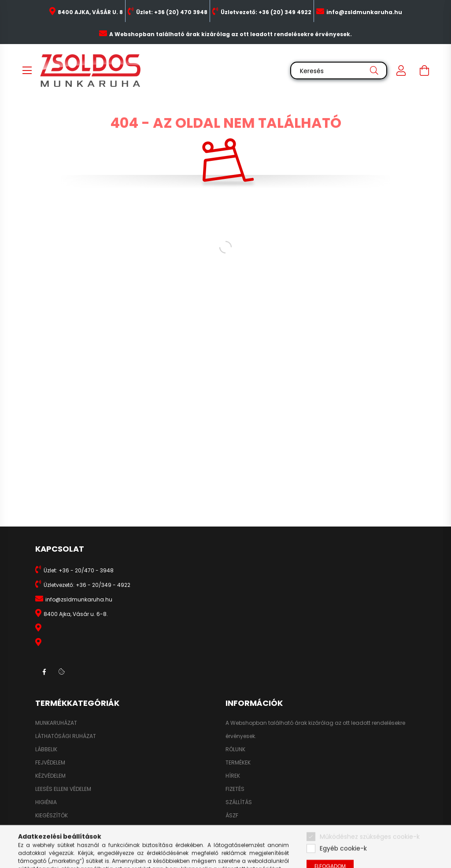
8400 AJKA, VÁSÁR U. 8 (90, 12)
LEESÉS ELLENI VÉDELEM (63, 789)
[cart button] (424, 70)
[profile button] (401, 70)
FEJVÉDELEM (50, 763)
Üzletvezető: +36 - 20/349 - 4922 (87, 585)
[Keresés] (339, 70)
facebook (44, 672)
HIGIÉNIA (46, 802)
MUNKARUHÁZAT (56, 723)
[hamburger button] (27, 70)
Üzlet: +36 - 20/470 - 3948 (79, 570)
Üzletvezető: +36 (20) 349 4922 (266, 12)
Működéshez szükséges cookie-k (370, 853)
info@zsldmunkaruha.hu (364, 12)
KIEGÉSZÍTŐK (52, 816)
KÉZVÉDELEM (50, 776)
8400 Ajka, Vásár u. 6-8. (76, 614)
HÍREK (233, 776)
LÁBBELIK (46, 749)
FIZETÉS (235, 789)
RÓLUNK (235, 749)
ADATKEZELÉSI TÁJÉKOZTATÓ (262, 829)
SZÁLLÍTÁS (239, 802)
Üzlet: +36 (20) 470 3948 (172, 12)
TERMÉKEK (238, 763)
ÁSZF (232, 816)
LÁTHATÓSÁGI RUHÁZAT (66, 736)
